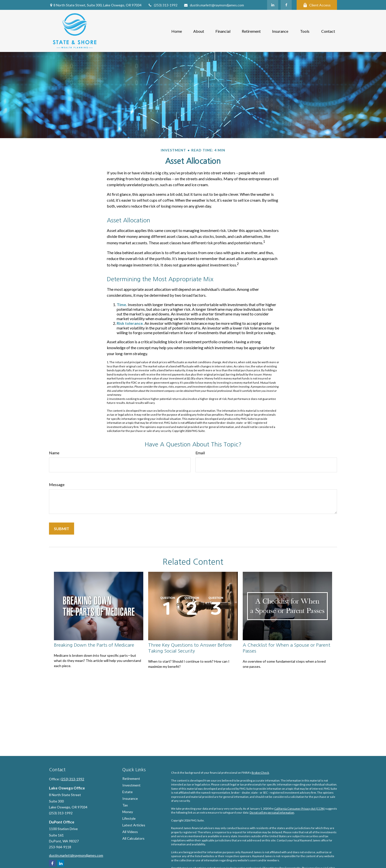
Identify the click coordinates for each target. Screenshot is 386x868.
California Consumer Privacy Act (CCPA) (299, 809)
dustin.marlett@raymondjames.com (214, 5)
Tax (125, 805)
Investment (131, 785)
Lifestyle (129, 818)
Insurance (130, 798)
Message (57, 484)
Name (54, 453)
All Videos (130, 832)
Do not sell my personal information (272, 812)
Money (128, 812)
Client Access (317, 5)
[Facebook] (286, 5)
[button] (177, 31)
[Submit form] (62, 529)
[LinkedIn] (273, 5)
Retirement (131, 778)
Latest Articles (134, 825)
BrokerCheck (260, 773)
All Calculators (133, 838)
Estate (128, 792)
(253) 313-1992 (163, 5)
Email (200, 453)
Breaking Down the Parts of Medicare (94, 645)
